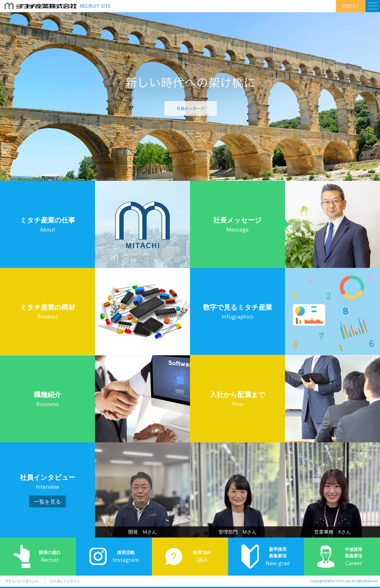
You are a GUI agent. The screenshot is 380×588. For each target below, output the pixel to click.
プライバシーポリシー (22, 581)
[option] (190, 96)
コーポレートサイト (65, 581)
